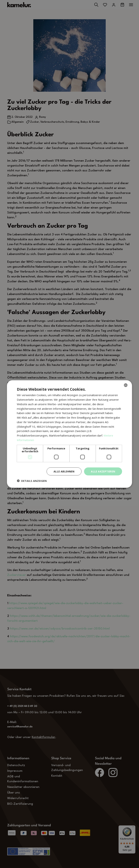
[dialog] (69, 434)
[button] (32, 481)
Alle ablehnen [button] (63, 471)
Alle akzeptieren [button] (103, 471)
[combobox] (126, 385)
